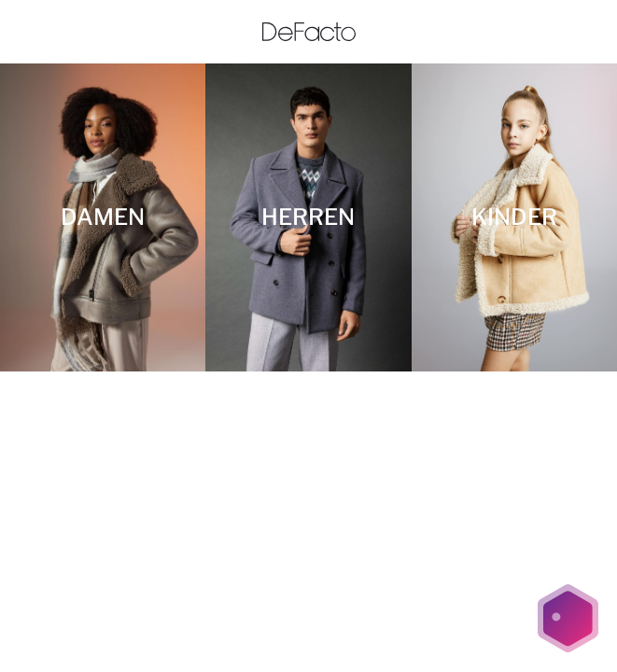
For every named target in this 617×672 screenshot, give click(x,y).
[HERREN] (308, 217)
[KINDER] (514, 217)
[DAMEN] (103, 217)
